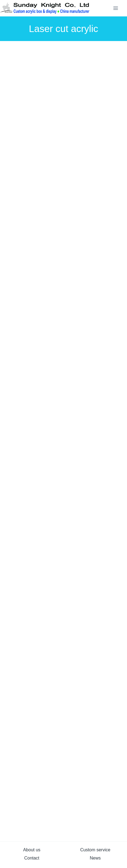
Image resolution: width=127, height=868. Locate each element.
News (95, 858)
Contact (32, 858)
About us (32, 850)
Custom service (95, 850)
